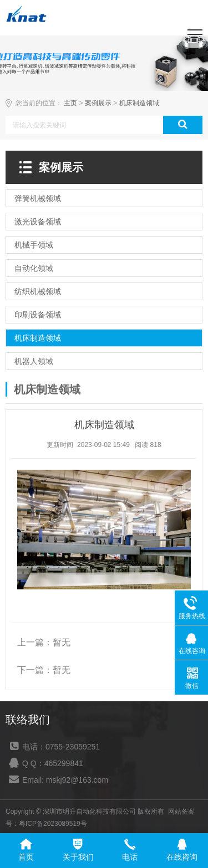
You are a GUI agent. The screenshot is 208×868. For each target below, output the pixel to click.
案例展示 (98, 103)
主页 (70, 103)
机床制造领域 (139, 103)
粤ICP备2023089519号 (53, 824)
